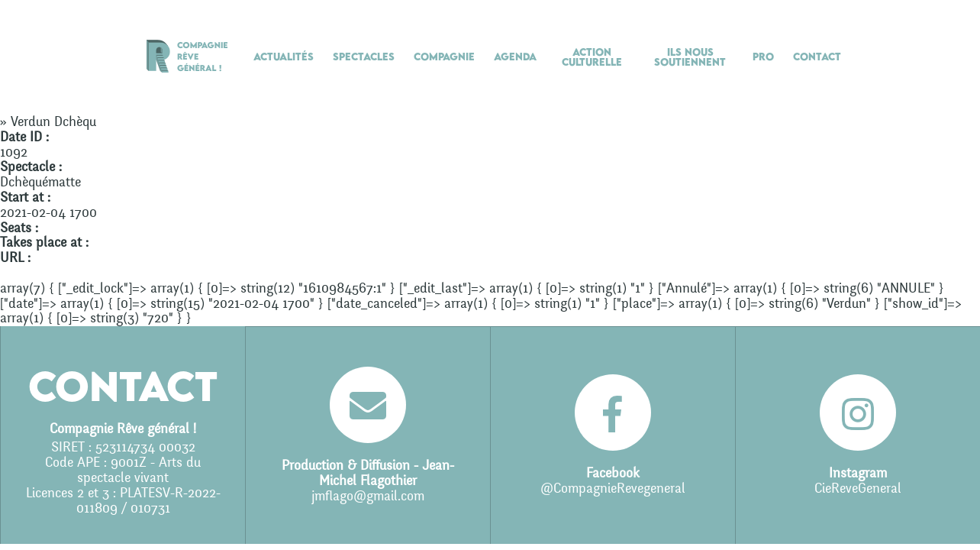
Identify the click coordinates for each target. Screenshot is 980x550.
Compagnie (444, 57)
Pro (763, 57)
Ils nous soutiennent (690, 57)
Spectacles (364, 57)
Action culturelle (592, 57)
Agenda (515, 57)
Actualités (284, 57)
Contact (817, 57)
